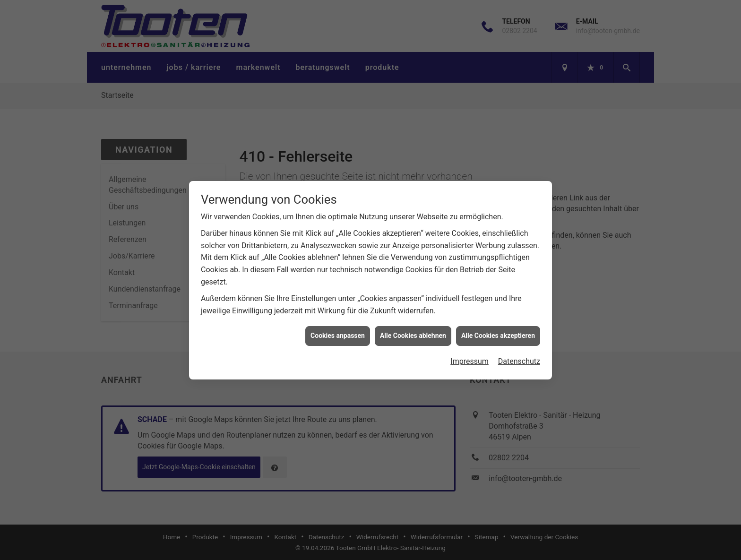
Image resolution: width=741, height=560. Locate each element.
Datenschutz (519, 358)
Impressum (470, 358)
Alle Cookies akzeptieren (498, 333)
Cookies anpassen (338, 333)
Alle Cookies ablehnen (413, 333)
